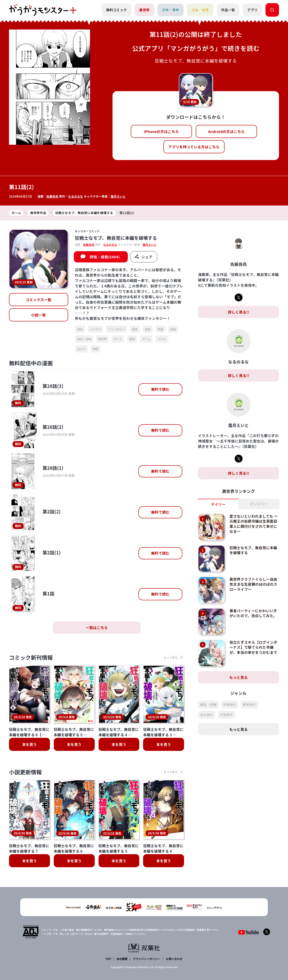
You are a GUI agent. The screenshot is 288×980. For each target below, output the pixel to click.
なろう (82, 349)
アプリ (252, 10)
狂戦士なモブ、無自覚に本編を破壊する (253, 550)
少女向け (226, 715)
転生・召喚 (84, 339)
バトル (162, 339)
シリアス (96, 329)
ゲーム (146, 339)
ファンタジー (117, 329)
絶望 (96, 349)
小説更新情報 (25, 772)
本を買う (29, 744)
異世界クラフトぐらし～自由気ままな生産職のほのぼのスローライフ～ (253, 584)
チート (118, 339)
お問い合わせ (174, 959)
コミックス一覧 (38, 300)
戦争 (135, 329)
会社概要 (122, 959)
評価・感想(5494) (105, 257)
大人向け (207, 715)
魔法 (132, 339)
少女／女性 (200, 10)
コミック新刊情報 (31, 657)
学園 (161, 329)
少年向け (230, 705)
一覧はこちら (97, 628)
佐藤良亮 (52, 196)
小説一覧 (39, 315)
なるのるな (76, 196)
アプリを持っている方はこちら (194, 147)
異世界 (144, 10)
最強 (148, 329)
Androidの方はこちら (226, 131)
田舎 (80, 329)
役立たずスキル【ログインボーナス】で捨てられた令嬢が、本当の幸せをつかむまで (253, 647)
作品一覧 (228, 10)
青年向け (249, 705)
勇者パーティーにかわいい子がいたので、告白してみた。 (253, 613)
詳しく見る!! (238, 312)
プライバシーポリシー (147, 959)
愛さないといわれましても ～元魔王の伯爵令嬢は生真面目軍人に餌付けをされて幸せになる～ (254, 524)
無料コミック (117, 10)
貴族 (173, 329)
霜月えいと (118, 196)
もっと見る (238, 677)
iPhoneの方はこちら (161, 131)
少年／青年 (171, 10)
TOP (108, 959)
